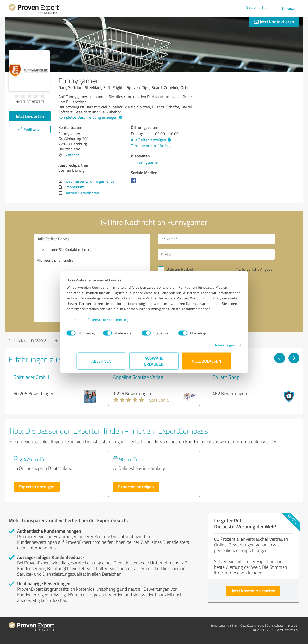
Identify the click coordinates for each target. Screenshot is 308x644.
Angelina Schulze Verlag (138, 377)
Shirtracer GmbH (31, 377)
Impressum (86, 322)
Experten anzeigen (37, 487)
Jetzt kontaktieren (274, 22)
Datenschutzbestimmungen (120, 322)
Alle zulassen (207, 364)
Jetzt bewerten (30, 116)
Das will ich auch (259, 8)
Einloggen (289, 8)
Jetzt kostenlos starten (253, 591)
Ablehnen (102, 364)
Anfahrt (72, 155)
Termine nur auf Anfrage (152, 146)
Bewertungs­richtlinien (224, 626)
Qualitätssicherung (252, 626)
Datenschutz (275, 626)
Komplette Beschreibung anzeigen (90, 117)
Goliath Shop (226, 377)
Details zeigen (214, 348)
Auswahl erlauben (154, 364)
